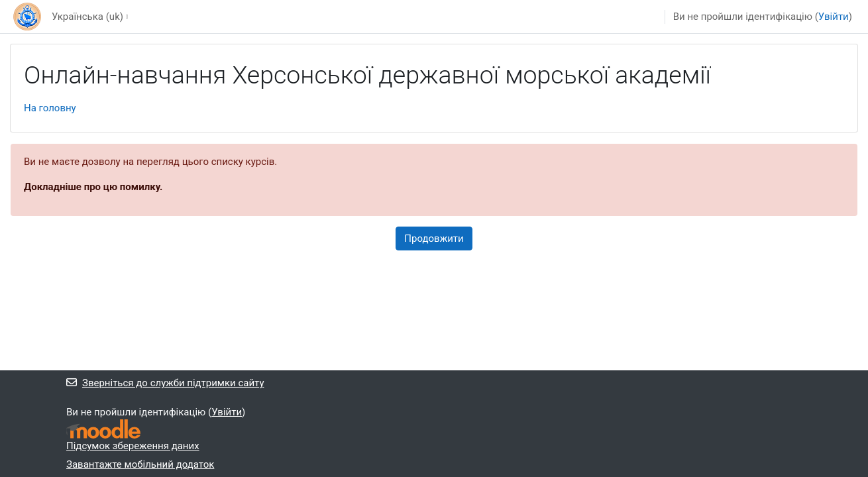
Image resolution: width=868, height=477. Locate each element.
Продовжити (434, 238)
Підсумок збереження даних (133, 446)
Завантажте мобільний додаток (140, 464)
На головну (50, 108)
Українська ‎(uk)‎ (87, 17)
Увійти (834, 17)
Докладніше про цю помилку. (93, 187)
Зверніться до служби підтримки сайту (165, 383)
